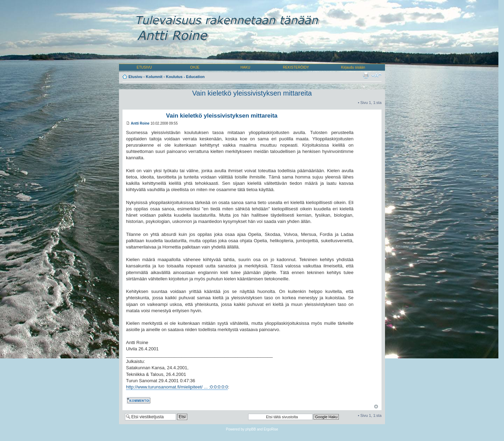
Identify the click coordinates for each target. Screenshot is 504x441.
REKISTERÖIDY (296, 67)
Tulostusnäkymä (366, 75)
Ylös (376, 407)
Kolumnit (154, 77)
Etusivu (135, 77)
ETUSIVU (144, 67)
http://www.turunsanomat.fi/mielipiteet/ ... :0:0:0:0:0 (177, 387)
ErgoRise (271, 429)
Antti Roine (140, 123)
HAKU (245, 67)
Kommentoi (139, 400)
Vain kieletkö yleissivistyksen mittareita (252, 93)
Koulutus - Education (185, 77)
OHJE (195, 67)
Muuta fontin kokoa (376, 75)
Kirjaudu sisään (353, 67)
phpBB (251, 429)
